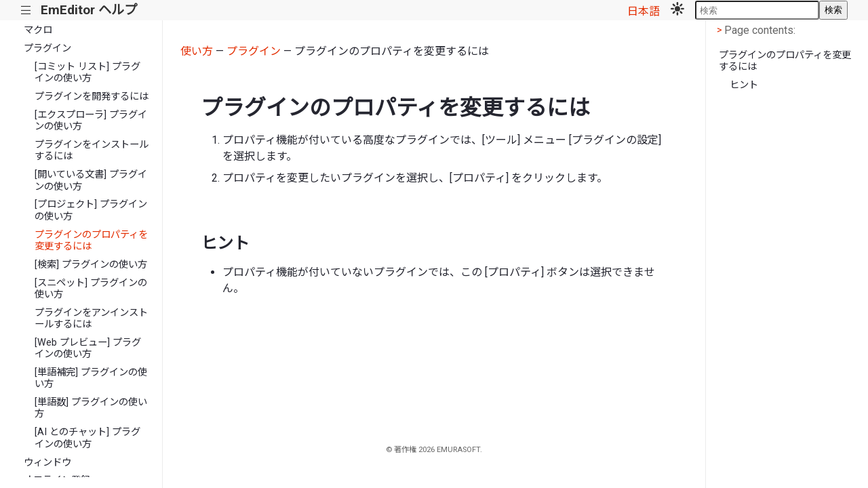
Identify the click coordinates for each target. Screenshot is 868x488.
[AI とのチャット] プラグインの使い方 (87, 438)
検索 (833, 10)
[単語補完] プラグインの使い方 (91, 378)
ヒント (744, 85)
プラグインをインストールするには (92, 150)
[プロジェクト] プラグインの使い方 (91, 210)
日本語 (644, 11)
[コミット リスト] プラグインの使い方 (87, 73)
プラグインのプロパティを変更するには (91, 241)
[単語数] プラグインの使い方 (91, 408)
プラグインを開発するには (92, 97)
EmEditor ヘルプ (89, 10)
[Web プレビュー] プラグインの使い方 (88, 348)
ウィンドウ (47, 463)
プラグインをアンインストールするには (91, 319)
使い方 (197, 51)
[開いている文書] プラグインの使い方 (91, 180)
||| (26, 11)
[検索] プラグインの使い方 (91, 265)
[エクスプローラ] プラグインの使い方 (91, 121)
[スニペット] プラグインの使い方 (91, 289)
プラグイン (47, 48)
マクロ (38, 30)
